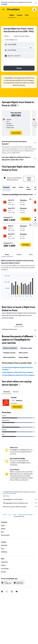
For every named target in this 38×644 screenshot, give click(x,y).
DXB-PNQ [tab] (19, 325)
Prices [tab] (7, 255)
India (15, 515)
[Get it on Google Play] (6, 583)
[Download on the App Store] (19, 583)
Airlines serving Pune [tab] (10, 348)
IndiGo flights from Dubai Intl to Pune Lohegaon (18, 372)
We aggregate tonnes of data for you (20, 503)
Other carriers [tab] (23, 353)
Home (5, 515)
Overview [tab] (7, 392)
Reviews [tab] (16, 392)
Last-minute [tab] (29, 188)
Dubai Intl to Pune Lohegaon (25, 515)
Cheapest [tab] (6, 187)
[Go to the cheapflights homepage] (14, 10)
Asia (10, 515)
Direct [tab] (21, 187)
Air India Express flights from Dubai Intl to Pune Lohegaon (18, 368)
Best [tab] (14, 187)
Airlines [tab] (19, 255)
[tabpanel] (19, 281)
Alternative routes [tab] (26, 348)
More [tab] (31, 255)
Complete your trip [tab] (9, 353)
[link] (16, 133)
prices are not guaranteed (10, 493)
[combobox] (8, 36)
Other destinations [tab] (9, 357)
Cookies (4, 4)
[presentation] (18, 105)
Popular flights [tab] (23, 357)
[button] (36, 3)
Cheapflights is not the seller (20, 499)
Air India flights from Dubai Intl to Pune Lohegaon (18, 375)
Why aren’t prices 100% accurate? (20, 507)
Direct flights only (12, 40)
